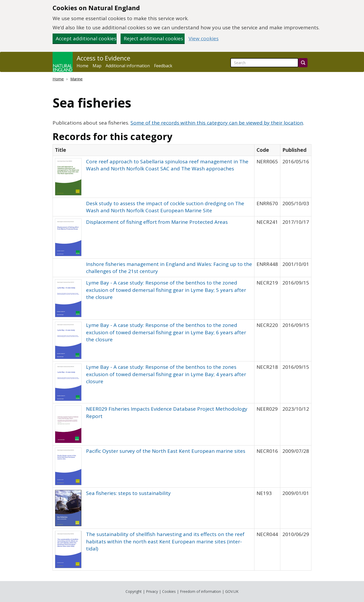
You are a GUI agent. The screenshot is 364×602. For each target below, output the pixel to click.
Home (83, 66)
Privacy (152, 591)
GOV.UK (232, 591)
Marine (76, 79)
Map (97, 66)
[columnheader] (154, 150)
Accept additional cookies (86, 38)
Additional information (128, 66)
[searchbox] (264, 63)
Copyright (134, 591)
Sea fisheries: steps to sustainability (128, 493)
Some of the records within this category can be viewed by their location (217, 123)
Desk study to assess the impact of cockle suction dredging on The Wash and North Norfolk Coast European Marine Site (165, 207)
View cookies (204, 39)
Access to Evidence (103, 58)
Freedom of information (200, 591)
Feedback (163, 66)
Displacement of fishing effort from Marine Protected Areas (157, 222)
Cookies (169, 591)
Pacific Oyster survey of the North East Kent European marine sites (166, 451)
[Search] (303, 63)
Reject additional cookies (153, 38)
